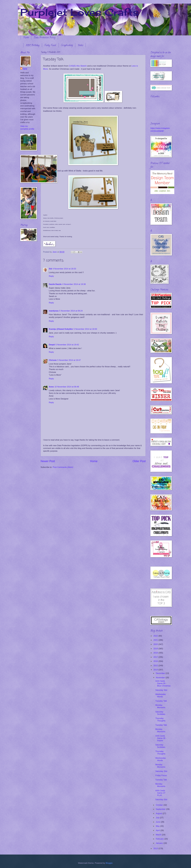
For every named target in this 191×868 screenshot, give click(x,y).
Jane (25, 69)
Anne (51, 387)
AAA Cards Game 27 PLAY (160, 793)
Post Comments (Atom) (63, 467)
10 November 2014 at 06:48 (67, 387)
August (159, 813)
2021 (156, 640)
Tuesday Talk (161, 701)
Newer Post (48, 461)
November (161, 678)
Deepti (52, 345)
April (158, 830)
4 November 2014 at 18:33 (64, 269)
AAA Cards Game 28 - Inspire (161, 738)
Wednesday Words (160, 695)
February (160, 839)
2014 (156, 670)
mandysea (54, 311)
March (159, 835)
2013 (156, 849)
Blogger (109, 863)
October (160, 805)
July (158, 818)
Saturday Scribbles (160, 713)
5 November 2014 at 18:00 (85, 329)
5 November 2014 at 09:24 (71, 311)
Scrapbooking (67, 45)
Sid (50, 269)
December (161, 673)
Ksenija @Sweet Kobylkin (61, 329)
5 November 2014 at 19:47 (69, 360)
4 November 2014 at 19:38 (74, 284)
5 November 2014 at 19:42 (67, 345)
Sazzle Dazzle (55, 284)
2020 (156, 644)
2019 (156, 649)
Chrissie (53, 360)
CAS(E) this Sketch (78, 66)
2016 (156, 661)
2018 (156, 653)
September (161, 809)
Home (26, 38)
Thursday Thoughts (160, 720)
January (160, 843)
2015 (156, 666)
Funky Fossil (50, 45)
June (158, 822)
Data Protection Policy (45, 38)
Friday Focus (161, 775)
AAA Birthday (33, 45)
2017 (156, 657)
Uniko (80, 45)
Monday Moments (160, 706)
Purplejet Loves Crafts (80, 12)
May (158, 826)
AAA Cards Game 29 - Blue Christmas (163, 683)
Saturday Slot (161, 690)
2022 (156, 636)
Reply (51, 276)
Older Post (139, 461)
